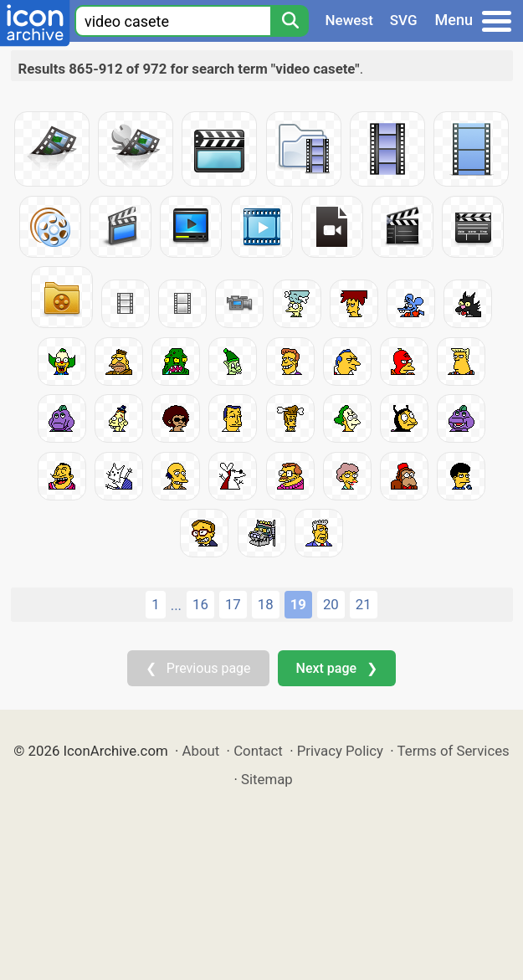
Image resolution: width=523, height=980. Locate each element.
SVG (404, 20)
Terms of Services (454, 751)
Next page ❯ (337, 668)
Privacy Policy (340, 751)
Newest (349, 20)
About (201, 751)
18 (266, 604)
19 (298, 604)
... (176, 605)
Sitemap (267, 779)
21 (364, 604)
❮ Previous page (198, 668)
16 (200, 604)
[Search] (290, 21)
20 (331, 604)
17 (233, 604)
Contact (258, 751)
